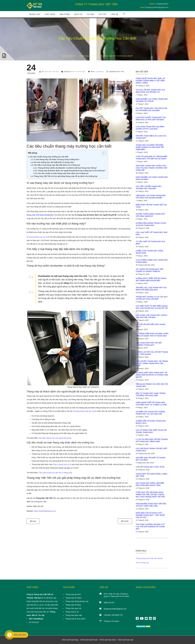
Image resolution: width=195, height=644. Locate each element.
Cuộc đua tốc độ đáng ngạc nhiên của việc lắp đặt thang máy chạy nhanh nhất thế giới (150, 495)
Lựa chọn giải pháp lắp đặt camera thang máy (149, 344)
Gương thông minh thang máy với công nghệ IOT (150, 215)
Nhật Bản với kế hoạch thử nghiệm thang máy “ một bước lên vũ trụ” (150, 515)
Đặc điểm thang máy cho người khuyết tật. (55, 438)
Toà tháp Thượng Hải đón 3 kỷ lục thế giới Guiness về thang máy (150, 527)
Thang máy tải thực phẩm (75, 619)
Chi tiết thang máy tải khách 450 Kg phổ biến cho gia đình (151, 109)
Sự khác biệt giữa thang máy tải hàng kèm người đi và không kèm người (152, 375)
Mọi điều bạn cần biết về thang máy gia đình (151, 459)
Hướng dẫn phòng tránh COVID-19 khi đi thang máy (151, 224)
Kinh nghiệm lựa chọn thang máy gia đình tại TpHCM (152, 100)
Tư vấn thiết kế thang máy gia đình (150, 243)
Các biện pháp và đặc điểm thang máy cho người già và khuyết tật (152, 307)
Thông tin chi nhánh (111, 621)
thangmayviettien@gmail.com (157, 7)
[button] (124, 14)
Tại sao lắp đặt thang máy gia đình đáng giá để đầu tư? (150, 91)
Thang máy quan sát (73, 608)
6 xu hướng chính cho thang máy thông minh (152, 261)
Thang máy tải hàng (73, 605)
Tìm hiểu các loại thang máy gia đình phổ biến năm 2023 (151, 289)
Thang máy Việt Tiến (68, 56)
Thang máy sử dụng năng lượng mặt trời (152, 475)
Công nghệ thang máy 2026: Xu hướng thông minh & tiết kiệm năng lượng (150, 81)
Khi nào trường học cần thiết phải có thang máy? (54, 162)
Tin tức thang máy (86, 56)
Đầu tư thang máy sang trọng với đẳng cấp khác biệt (151, 394)
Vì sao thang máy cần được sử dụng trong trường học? (57, 159)
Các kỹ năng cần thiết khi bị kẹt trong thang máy (151, 431)
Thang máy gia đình (73, 594)
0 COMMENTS (99, 72)
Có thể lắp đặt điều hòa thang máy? (151, 325)
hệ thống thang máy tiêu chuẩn (85, 411)
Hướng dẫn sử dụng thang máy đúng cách (151, 422)
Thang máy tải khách (73, 598)
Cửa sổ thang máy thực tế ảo (150, 467)
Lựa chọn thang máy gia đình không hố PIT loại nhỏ (150, 128)
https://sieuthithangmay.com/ (45, 511)
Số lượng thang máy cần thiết (38, 237)
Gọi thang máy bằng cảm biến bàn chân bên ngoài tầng (150, 484)
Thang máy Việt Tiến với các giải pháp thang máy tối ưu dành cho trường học (66, 176)
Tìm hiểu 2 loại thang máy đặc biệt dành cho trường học (57, 165)
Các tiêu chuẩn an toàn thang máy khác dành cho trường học (63, 173)
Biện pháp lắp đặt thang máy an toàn (151, 206)
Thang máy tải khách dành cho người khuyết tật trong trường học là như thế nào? (72, 171)
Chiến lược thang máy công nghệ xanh (150, 252)
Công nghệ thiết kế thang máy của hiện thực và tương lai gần (151, 404)
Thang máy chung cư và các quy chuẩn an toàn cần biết (152, 298)
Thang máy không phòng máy (77, 601)
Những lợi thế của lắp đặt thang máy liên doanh (152, 353)
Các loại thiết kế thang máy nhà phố (152, 233)
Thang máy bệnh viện (74, 615)
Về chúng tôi (34, 622)
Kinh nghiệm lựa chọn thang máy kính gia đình (152, 178)
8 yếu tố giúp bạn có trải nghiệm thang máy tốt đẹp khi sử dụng (151, 158)
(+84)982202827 (162, 4)
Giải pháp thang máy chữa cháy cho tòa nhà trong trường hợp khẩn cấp (151, 168)
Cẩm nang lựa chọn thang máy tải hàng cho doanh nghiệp (151, 197)
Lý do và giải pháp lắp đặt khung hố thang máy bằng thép (152, 440)
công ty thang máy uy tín (62, 464)
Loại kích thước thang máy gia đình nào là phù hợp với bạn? (151, 119)
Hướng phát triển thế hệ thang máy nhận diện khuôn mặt (151, 279)
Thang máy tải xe (72, 612)
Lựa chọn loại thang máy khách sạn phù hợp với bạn (152, 316)
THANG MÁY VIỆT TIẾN (51, 72)
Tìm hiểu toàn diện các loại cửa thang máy (151, 137)
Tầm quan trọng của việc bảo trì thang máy (55, 473)
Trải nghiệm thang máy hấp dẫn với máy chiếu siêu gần (151, 505)
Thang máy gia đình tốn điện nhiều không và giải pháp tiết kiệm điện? (150, 147)
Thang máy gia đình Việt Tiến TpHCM (149, 558)
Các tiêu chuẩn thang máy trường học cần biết (49, 157)
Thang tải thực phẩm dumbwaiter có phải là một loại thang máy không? (67, 168)
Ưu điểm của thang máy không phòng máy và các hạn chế (151, 413)
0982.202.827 (109, 603)
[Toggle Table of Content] (103, 153)
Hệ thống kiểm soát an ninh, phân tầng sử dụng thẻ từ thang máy (152, 335)
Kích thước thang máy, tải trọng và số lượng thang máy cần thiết (152, 363)
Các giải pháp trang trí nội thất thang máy (152, 450)
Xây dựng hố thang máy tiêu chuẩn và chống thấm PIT (150, 270)
